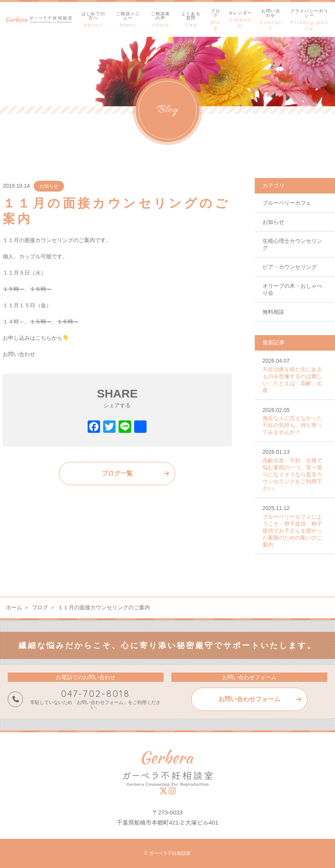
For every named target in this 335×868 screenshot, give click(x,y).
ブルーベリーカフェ (287, 203)
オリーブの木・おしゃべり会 (292, 289)
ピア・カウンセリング (290, 267)
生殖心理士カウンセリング (292, 244)
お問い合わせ (19, 354)
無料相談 (273, 312)
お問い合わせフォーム (249, 699)
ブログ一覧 (117, 473)
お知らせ (49, 186)
